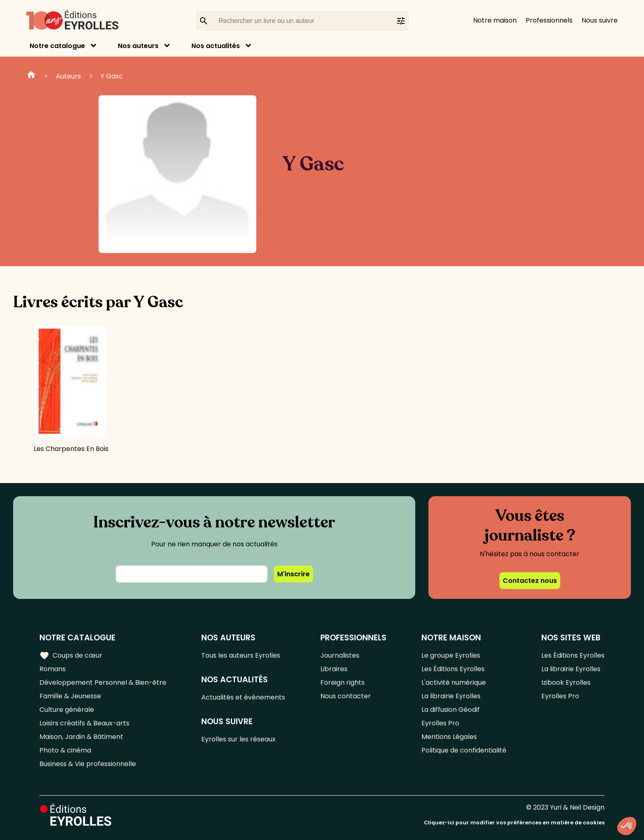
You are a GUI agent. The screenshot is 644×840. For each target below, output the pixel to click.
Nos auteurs (138, 46)
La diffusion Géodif (451, 710)
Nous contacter (346, 696)
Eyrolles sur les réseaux (238, 739)
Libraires (334, 669)
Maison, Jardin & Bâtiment (81, 737)
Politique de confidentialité (464, 750)
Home (31, 76)
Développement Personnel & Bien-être (103, 682)
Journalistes (340, 655)
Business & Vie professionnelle (88, 764)
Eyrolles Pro (440, 723)
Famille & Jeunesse (70, 696)
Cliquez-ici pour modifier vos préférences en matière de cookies (514, 823)
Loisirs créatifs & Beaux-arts (84, 723)
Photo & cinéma (65, 750)
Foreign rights (343, 682)
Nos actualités (216, 46)
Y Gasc (112, 76)
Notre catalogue (57, 46)
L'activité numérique (454, 682)
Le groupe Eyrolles (451, 655)
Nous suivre (600, 20)
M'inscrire (293, 574)
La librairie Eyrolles (451, 696)
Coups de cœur (71, 656)
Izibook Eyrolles (566, 682)
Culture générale (67, 710)
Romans (53, 669)
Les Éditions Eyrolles (453, 669)
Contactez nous (530, 581)
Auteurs (68, 76)
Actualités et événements (243, 697)
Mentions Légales (449, 737)
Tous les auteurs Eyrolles (241, 655)
